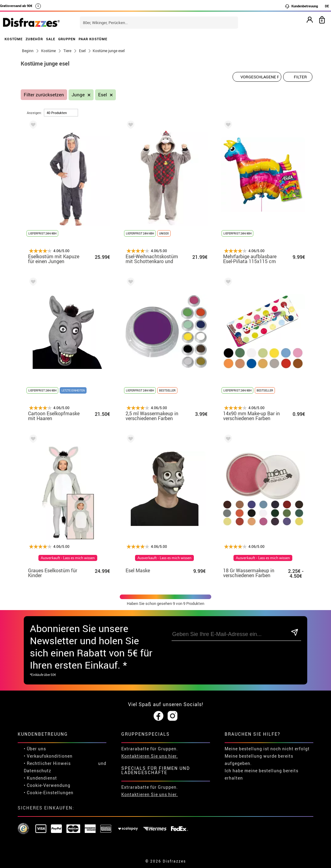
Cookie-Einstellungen (50, 793)
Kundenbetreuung (301, 6)
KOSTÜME (14, 39)
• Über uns (35, 749)
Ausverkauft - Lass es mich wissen (68, 558)
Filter (300, 77)
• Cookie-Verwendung (47, 785)
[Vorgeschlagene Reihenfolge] (257, 77)
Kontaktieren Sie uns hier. (150, 756)
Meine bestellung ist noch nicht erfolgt (267, 749)
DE (327, 6)
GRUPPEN (67, 39)
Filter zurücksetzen (44, 95)
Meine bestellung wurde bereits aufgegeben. (259, 760)
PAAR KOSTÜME (93, 39)
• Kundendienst (40, 778)
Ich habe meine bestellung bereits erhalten (262, 774)
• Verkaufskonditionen (48, 756)
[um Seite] (61, 113)
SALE (51, 39)
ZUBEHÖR (34, 39)
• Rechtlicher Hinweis (47, 763)
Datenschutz (37, 771)
